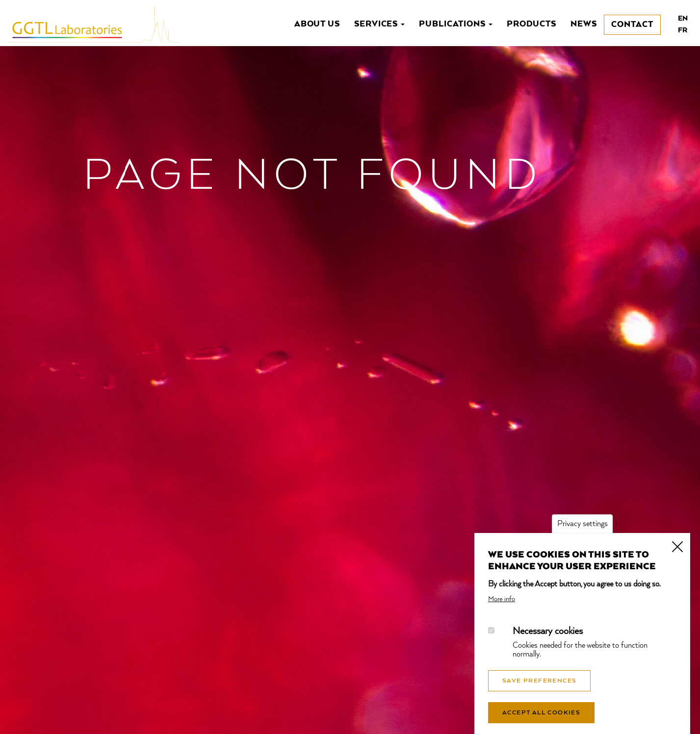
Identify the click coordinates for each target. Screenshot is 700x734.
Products (532, 24)
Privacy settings (583, 533)
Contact (632, 25)
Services (380, 24)
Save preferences (539, 690)
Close (677, 555)
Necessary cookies (548, 640)
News (584, 24)
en (683, 19)
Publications (456, 24)
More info (502, 608)
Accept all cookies (541, 722)
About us (317, 24)
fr (683, 30)
